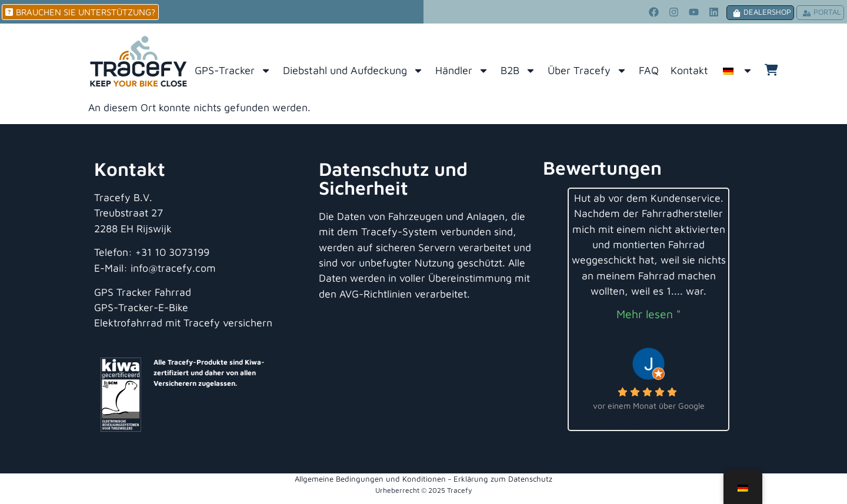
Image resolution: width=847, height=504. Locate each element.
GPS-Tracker (233, 71)
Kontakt (689, 70)
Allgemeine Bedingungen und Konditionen (370, 479)
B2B (518, 71)
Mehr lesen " (648, 314)
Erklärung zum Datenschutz (503, 479)
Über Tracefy (587, 71)
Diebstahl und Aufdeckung (353, 71)
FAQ (649, 70)
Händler (462, 71)
